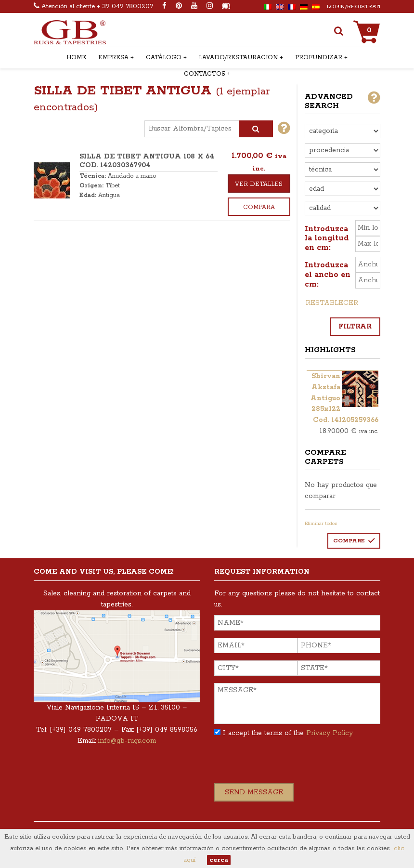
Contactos (205, 74)
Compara (259, 207)
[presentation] (287, 764)
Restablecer (332, 303)
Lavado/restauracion (238, 58)
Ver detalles (259, 184)
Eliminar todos (321, 524)
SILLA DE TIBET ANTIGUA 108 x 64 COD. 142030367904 (147, 161)
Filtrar (355, 327)
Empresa (113, 58)
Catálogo (164, 58)
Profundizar (319, 58)
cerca (219, 860)
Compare (349, 541)
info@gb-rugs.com (127, 741)
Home (76, 58)
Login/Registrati (354, 7)
